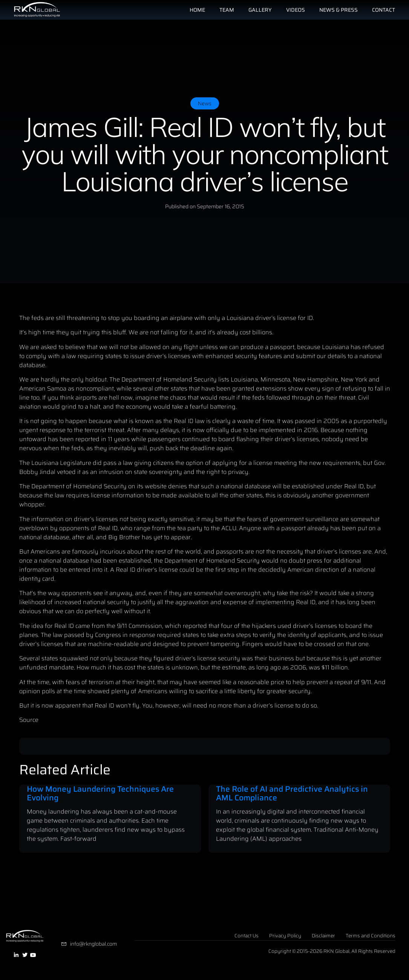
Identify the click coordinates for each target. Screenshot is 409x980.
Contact (384, 10)
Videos (296, 10)
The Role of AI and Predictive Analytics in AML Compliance (292, 793)
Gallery (260, 10)
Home (197, 10)
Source (29, 720)
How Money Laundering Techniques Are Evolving (100, 793)
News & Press (339, 10)
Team (227, 10)
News (205, 103)
